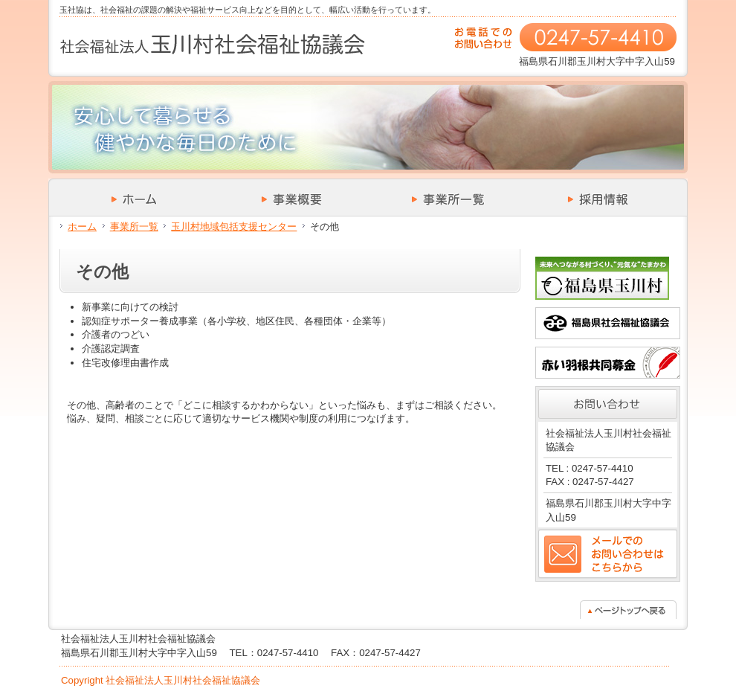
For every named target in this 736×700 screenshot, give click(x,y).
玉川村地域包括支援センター (234, 227)
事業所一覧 (134, 227)
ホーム (82, 227)
